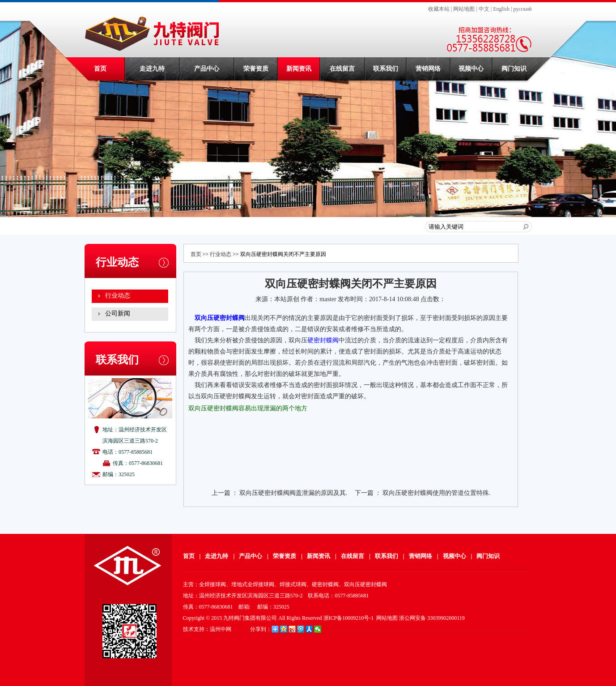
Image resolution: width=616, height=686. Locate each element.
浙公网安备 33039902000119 (432, 618)
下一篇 (364, 493)
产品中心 (207, 69)
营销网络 (428, 69)
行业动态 (118, 296)
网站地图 (464, 9)
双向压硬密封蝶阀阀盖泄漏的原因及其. (293, 493)
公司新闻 (118, 313)
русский (522, 9)
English (501, 9)
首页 (100, 69)
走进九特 (152, 69)
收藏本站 (439, 9)
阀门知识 (514, 69)
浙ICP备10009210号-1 (349, 618)
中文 (484, 9)
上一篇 (221, 493)
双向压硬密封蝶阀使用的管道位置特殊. (437, 493)
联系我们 (386, 69)
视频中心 (471, 69)
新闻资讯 (299, 69)
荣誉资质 (256, 69)
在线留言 (342, 69)
